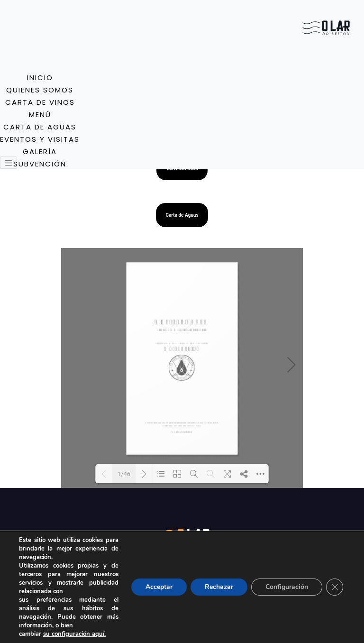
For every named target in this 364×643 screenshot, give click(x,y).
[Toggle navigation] (9, 163)
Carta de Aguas (182, 215)
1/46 (124, 474)
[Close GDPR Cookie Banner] (335, 587)
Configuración (287, 587)
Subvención (40, 164)
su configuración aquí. (74, 634)
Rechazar (219, 587)
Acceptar (159, 587)
